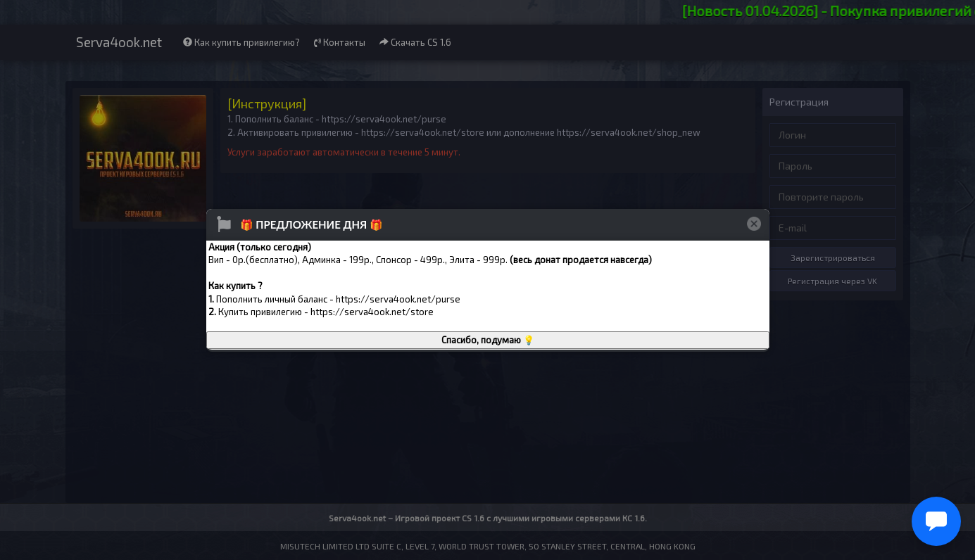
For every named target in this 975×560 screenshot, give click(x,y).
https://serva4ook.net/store (372, 312)
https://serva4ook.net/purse (398, 299)
